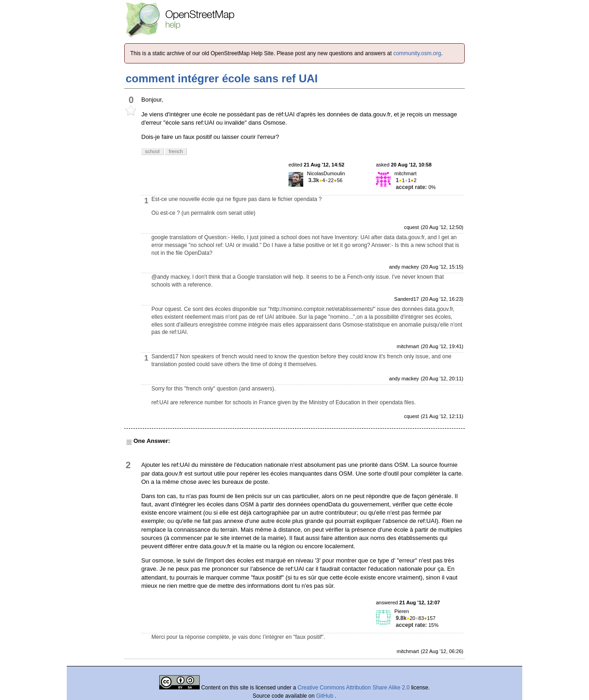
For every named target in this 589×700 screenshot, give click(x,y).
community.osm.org (417, 53)
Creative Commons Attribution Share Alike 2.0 (354, 688)
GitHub (326, 696)
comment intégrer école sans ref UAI (222, 78)
